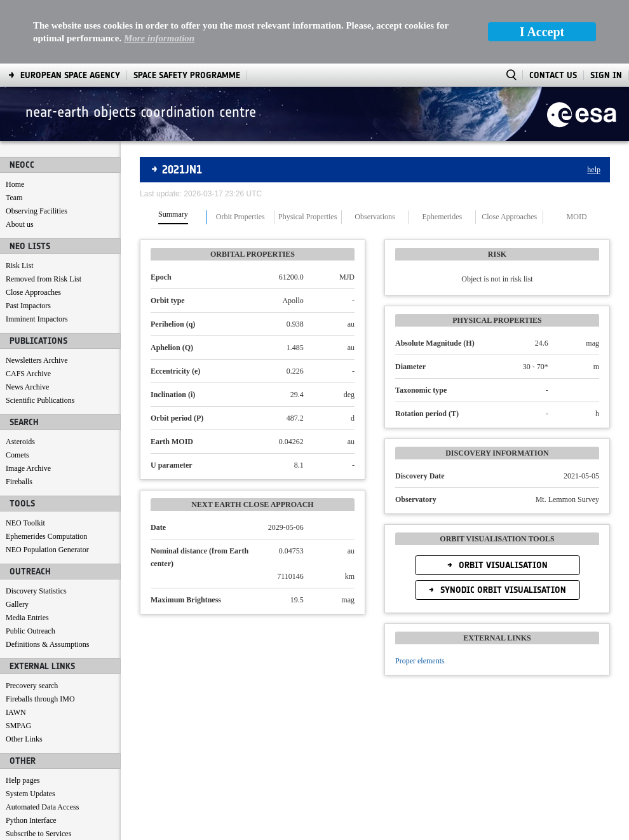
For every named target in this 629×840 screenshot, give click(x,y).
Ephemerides (443, 153)
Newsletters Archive (37, 297)
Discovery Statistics (36, 527)
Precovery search (32, 622)
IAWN (16, 649)
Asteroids (20, 378)
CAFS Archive (28, 310)
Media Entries (27, 554)
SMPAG (18, 662)
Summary (173, 151)
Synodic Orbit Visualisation (502, 526)
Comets (17, 391)
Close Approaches (33, 229)
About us (20, 161)
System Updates (30, 730)
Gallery (17, 541)
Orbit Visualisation (502, 502)
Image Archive (28, 405)
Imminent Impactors (37, 255)
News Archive (27, 323)
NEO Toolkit (25, 459)
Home (15, 121)
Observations (375, 153)
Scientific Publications (40, 337)
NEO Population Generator (47, 486)
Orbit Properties (240, 153)
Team (14, 134)
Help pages (23, 717)
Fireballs (19, 418)
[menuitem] (37, 828)
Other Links (24, 675)
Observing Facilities (37, 147)
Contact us (22, 783)
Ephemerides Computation (46, 473)
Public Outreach (30, 567)
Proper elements (420, 597)
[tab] (173, 154)
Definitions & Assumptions (47, 581)
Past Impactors (28, 242)
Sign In (606, 12)
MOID (577, 153)
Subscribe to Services (38, 770)
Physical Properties (308, 153)
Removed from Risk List (44, 215)
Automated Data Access (42, 743)
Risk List (20, 202)
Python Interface (31, 757)
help (594, 106)
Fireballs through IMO (40, 635)
